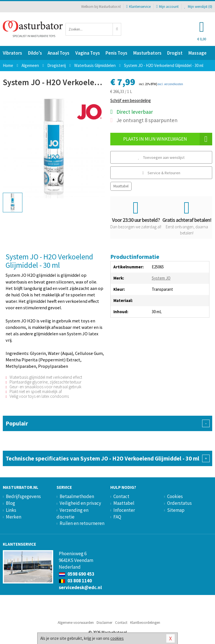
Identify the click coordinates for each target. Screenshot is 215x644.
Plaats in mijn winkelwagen (168, 139)
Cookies (175, 496)
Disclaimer (104, 623)
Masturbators (147, 53)
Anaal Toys (59, 53)
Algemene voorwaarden (76, 623)
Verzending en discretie (73, 513)
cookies (117, 638)
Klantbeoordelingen (145, 623)
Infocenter (124, 510)
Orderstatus (179, 503)
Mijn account (167, 7)
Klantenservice (138, 7)
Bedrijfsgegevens (23, 496)
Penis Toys (116, 53)
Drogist (175, 53)
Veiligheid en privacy (80, 503)
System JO (161, 278)
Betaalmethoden (77, 496)
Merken (14, 517)
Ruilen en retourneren (82, 523)
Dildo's (35, 53)
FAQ (117, 517)
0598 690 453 (77, 574)
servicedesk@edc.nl (80, 587)
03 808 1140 (75, 581)
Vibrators (12, 53)
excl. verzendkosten (170, 84)
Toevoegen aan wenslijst (161, 157)
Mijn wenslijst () (198, 7)
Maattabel (121, 186)
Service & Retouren (161, 173)
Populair (107, 423)
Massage (198, 53)
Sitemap (176, 510)
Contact (121, 496)
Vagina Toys (88, 53)
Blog (10, 503)
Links (11, 510)
